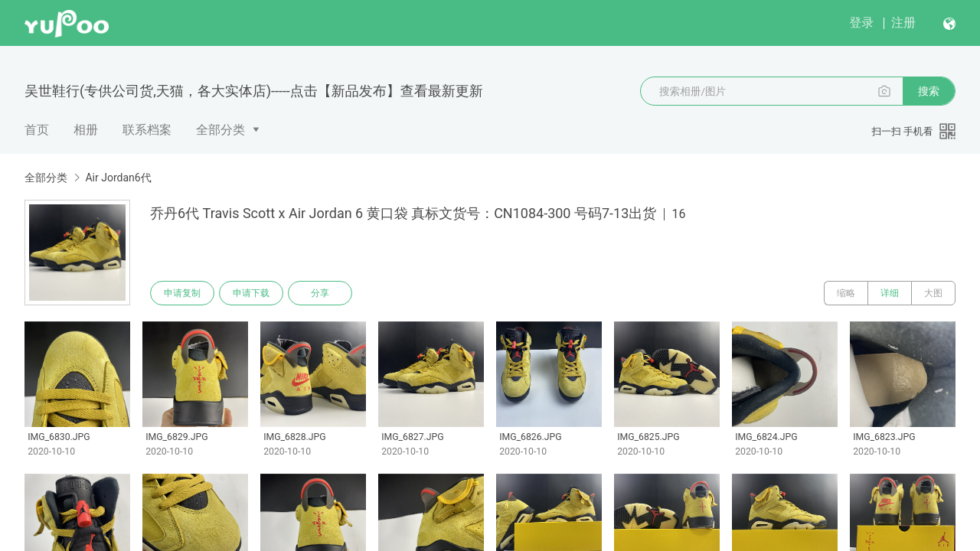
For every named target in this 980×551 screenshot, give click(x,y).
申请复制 (182, 293)
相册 (86, 130)
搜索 (929, 91)
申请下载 (251, 293)
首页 (37, 130)
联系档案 (147, 130)
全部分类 (220, 130)
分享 (320, 293)
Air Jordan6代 (118, 178)
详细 (890, 293)
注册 (903, 23)
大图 (933, 293)
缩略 (846, 293)
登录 (861, 23)
